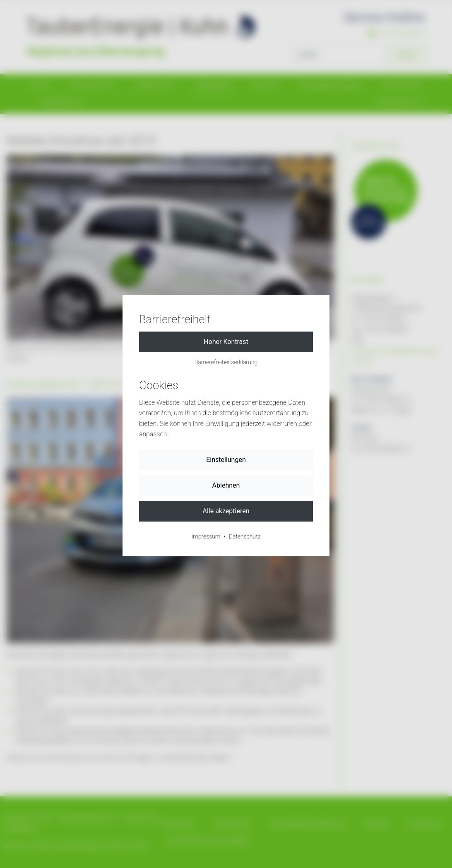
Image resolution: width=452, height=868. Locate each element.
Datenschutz (245, 536)
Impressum (206, 536)
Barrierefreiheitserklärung (226, 362)
